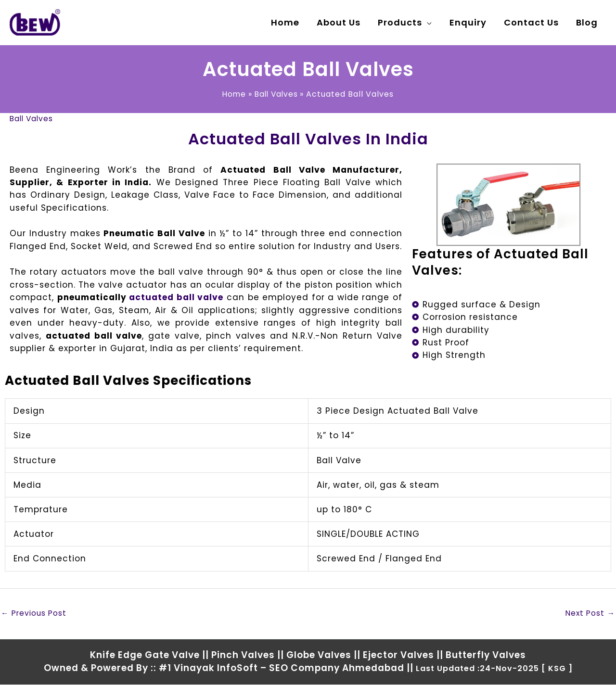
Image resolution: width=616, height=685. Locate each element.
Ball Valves (32, 119)
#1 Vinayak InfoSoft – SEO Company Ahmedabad (282, 668)
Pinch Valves (243, 655)
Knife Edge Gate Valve (145, 655)
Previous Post (35, 613)
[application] (427, 23)
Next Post (590, 613)
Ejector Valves (398, 655)
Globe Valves (319, 655)
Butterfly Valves (486, 655)
